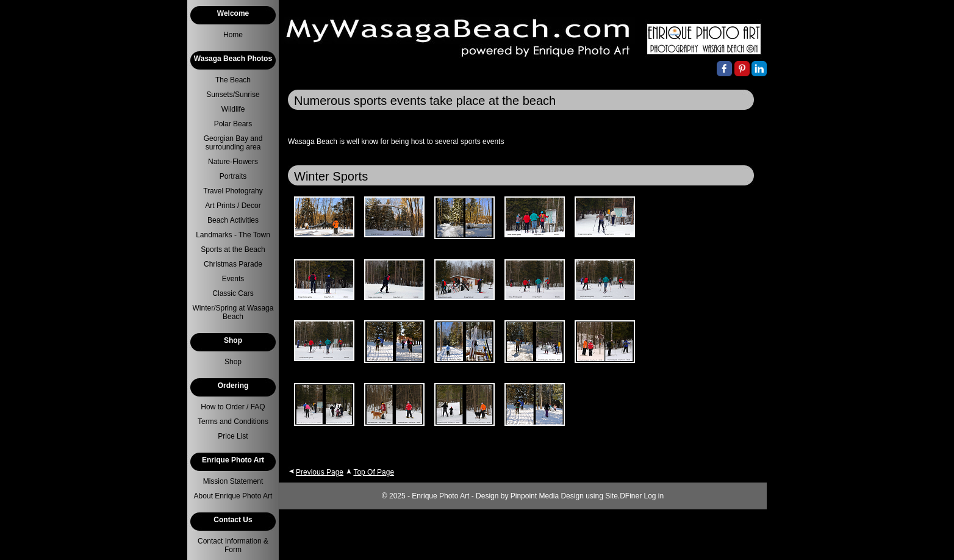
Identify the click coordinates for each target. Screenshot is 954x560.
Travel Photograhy (233, 191)
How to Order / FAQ (233, 407)
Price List (233, 436)
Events (233, 279)
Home (233, 35)
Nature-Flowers (233, 162)
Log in (654, 496)
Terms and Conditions (233, 422)
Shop (233, 362)
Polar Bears (233, 124)
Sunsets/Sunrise (233, 95)
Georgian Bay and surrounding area (233, 143)
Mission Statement (233, 481)
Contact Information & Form (233, 545)
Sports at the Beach (233, 249)
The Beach (233, 80)
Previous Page (320, 472)
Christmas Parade (233, 264)
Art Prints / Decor (233, 206)
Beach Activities (233, 220)
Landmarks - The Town (233, 235)
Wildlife (233, 109)
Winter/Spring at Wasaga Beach (233, 312)
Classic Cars (233, 293)
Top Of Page (374, 472)
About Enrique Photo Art (233, 496)
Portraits (233, 176)
